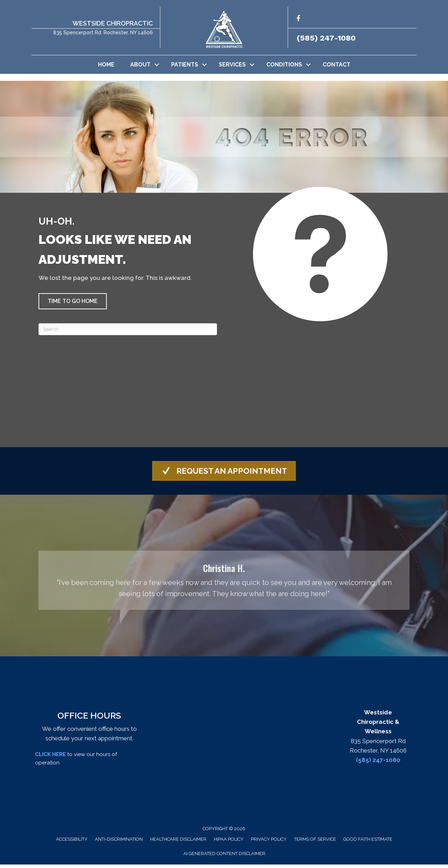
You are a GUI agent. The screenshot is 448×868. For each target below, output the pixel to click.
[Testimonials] (224, 583)
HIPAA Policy (229, 843)
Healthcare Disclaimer (178, 843)
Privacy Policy (269, 843)
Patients (185, 65)
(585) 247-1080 (326, 38)
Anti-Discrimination (119, 843)
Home (106, 65)
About (140, 65)
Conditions (284, 65)
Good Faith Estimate (368, 843)
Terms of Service (315, 843)
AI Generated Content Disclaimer (224, 857)
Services (232, 65)
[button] (157, 65)
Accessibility (72, 843)
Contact (337, 65)
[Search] (128, 329)
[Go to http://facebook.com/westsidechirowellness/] (298, 19)
